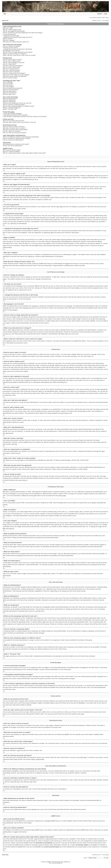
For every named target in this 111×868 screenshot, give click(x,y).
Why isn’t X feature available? (11, 152)
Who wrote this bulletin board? (12, 150)
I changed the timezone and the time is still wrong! (17, 49)
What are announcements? (11, 90)
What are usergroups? (9, 102)
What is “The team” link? (10, 109)
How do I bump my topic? (10, 78)
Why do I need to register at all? (12, 30)
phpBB (49, 862)
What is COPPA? (8, 39)
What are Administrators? (10, 99)
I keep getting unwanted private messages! (15, 115)
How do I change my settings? (12, 46)
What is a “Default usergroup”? (12, 108)
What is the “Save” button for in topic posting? (16, 75)
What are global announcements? (13, 88)
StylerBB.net (59, 863)
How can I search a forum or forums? (14, 127)
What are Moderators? (9, 100)
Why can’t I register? (9, 40)
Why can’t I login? (8, 28)
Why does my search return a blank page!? (15, 130)
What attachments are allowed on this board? (16, 144)
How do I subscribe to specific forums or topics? (17, 138)
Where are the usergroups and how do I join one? (17, 103)
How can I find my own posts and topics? (15, 133)
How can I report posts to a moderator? (14, 73)
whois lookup (31, 841)
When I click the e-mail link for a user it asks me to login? (19, 55)
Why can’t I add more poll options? (13, 66)
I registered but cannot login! (11, 36)
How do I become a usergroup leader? (14, 105)
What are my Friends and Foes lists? (13, 121)
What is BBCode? (8, 82)
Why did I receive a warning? (11, 72)
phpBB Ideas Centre (87, 830)
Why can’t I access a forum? (11, 69)
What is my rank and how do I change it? (15, 54)
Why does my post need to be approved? (15, 76)
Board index (5, 21)
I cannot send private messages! (12, 113)
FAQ (5, 14)
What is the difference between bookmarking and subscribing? (21, 137)
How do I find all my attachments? (13, 146)
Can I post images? (8, 87)
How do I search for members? (12, 131)
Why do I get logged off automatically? (14, 31)
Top (4, 170)
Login (106, 14)
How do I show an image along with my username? (18, 52)
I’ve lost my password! (9, 34)
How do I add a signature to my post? (14, 63)
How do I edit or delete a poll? (12, 67)
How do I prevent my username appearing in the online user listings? (23, 33)
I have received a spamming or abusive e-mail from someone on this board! (25, 117)
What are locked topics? (10, 93)
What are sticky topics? (10, 91)
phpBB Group (55, 821)
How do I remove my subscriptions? (13, 140)
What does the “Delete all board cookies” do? (16, 42)
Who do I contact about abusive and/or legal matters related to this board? (24, 153)
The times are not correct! (10, 48)
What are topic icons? (9, 94)
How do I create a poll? (10, 64)
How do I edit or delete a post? (12, 61)
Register (100, 14)
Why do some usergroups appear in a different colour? (19, 106)
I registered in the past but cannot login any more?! (18, 37)
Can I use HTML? (8, 84)
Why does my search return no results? (14, 128)
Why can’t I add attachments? (11, 70)
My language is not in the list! (11, 51)
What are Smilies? (8, 85)
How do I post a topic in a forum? (12, 60)
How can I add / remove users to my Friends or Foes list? (19, 122)
